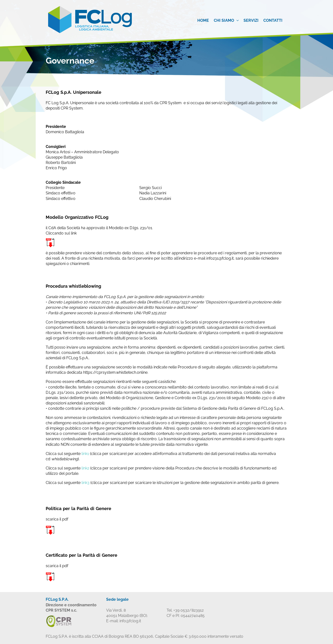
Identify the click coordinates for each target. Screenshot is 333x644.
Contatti (273, 20)
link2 (85, 468)
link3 (85, 483)
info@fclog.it (130, 621)
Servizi (251, 20)
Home (203, 20)
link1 (85, 454)
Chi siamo (226, 20)
